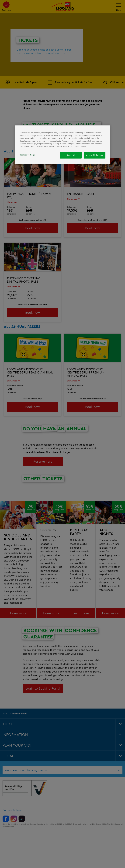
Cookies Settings (27, 155)
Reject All (71, 155)
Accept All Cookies (95, 155)
